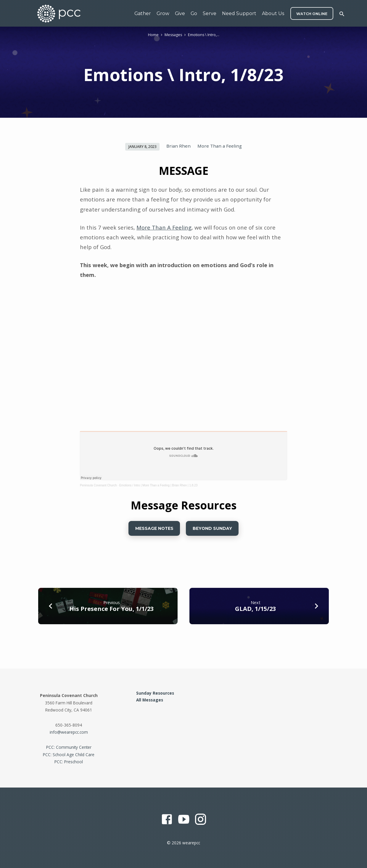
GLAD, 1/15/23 (255, 609)
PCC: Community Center (69, 747)
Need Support (239, 13)
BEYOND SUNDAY (212, 528)
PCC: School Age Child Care (69, 755)
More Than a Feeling (220, 146)
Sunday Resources (155, 693)
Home (153, 35)
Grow (163, 13)
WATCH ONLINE (312, 14)
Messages (173, 35)
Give (180, 13)
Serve (210, 13)
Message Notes (154, 528)
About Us (273, 13)
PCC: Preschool (69, 762)
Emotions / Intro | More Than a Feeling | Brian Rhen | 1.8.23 (158, 485)
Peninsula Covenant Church (98, 485)
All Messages (150, 700)
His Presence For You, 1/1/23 (111, 609)
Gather (143, 13)
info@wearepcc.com (69, 732)
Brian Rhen (178, 146)
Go (194, 13)
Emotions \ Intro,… (204, 35)
